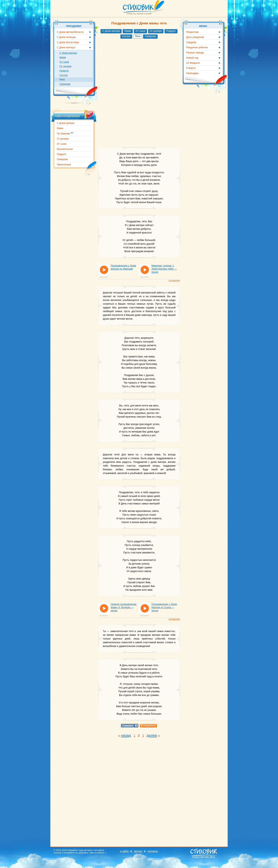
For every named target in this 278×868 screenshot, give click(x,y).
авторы (138, 851)
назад (126, 735)
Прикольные (64, 164)
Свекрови (150, 36)
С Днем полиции (66, 37)
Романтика (192, 32)
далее (152, 735)
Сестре (126, 36)
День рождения (195, 37)
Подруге (171, 31)
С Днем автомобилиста (70, 32)
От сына (140, 31)
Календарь (192, 73)
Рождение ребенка (197, 47)
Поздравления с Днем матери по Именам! (123, 267)
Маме (128, 31)
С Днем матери (111, 31)
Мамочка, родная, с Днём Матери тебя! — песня (164, 269)
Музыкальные (65, 149)
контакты (153, 851)
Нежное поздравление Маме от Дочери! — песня (124, 607)
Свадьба (191, 42)
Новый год (192, 58)
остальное (174, 280)
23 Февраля (193, 63)
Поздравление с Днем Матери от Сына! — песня (164, 607)
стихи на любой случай (139, 14)
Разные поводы (195, 53)
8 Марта (191, 68)
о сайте (124, 851)
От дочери (156, 31)
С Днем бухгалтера (68, 42)
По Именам (65, 133)
